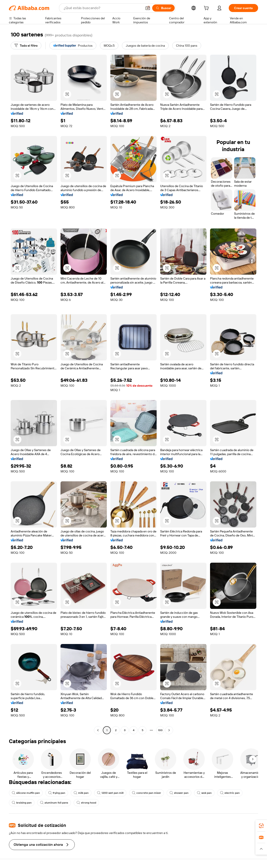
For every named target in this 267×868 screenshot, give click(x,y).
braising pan (22, 803)
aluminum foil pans (54, 803)
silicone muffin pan (26, 793)
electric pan (230, 793)
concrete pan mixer (147, 793)
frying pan (57, 793)
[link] (261, 826)
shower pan (179, 793)
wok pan (204, 793)
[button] (148, 8)
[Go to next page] (169, 730)
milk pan (81, 793)
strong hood (86, 803)
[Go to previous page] (98, 730)
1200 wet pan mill (110, 793)
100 (160, 730)
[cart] (207, 9)
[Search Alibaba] (103, 8)
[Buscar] (163, 8)
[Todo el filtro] (26, 46)
